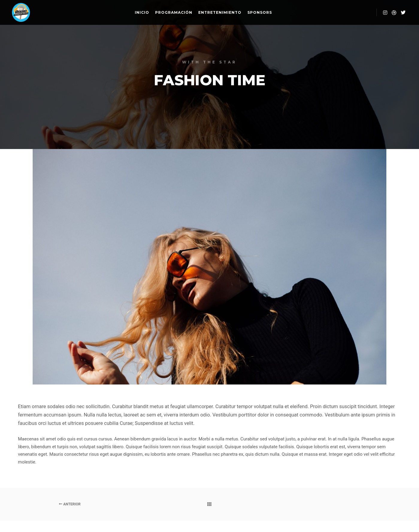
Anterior (70, 504)
